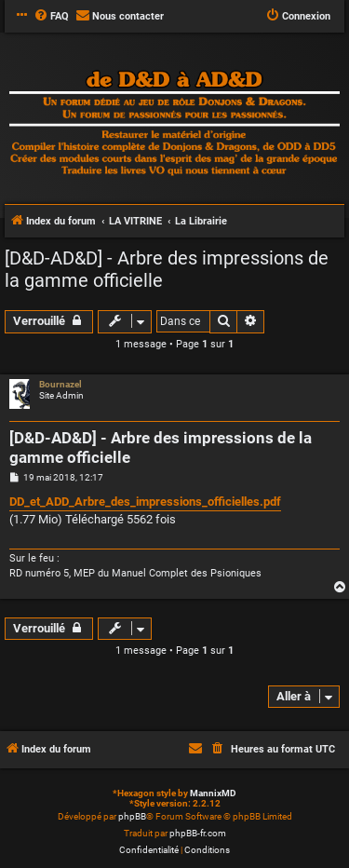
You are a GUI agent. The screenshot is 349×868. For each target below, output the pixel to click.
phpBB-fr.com (198, 833)
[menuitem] (51, 17)
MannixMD (213, 793)
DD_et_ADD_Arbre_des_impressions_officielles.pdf (145, 502)
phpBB (132, 816)
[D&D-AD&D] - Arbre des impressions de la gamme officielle (167, 269)
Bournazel (60, 384)
